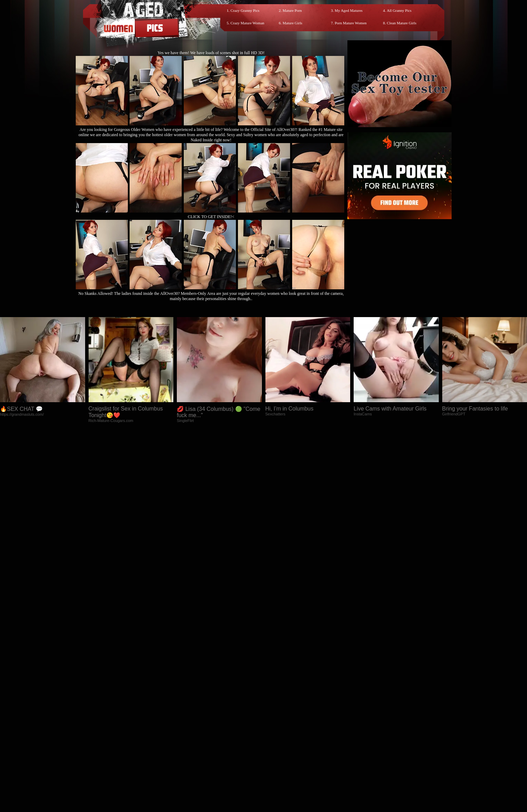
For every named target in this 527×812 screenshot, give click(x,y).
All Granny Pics (399, 10)
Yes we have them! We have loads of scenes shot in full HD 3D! (211, 53)
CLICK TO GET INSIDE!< (211, 217)
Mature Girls (293, 23)
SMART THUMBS (276, 750)
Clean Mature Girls (402, 23)
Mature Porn (292, 10)
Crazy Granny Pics (245, 10)
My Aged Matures (349, 10)
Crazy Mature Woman (248, 23)
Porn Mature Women (351, 23)
